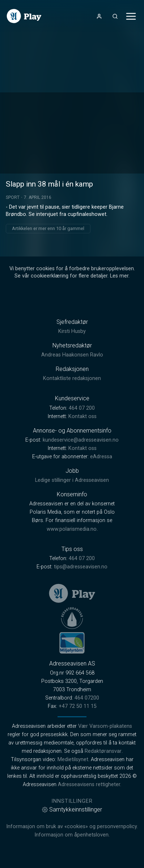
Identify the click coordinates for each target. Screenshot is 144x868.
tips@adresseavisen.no (81, 567)
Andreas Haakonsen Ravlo (72, 355)
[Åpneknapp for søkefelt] (115, 16)
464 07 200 (82, 408)
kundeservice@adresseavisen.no (81, 440)
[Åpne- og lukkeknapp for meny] (131, 16)
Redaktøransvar (103, 751)
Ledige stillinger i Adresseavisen (72, 480)
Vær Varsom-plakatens (105, 726)
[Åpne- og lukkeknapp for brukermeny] (99, 16)
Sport (13, 197)
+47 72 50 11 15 (78, 706)
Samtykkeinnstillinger (72, 809)
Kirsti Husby (72, 331)
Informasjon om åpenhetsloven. (72, 835)
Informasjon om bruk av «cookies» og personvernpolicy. (72, 827)
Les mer (119, 276)
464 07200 (87, 698)
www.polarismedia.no (72, 529)
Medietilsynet (73, 759)
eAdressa (101, 457)
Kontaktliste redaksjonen (72, 378)
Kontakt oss (82, 416)
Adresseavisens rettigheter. (90, 784)
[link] (24, 16)
